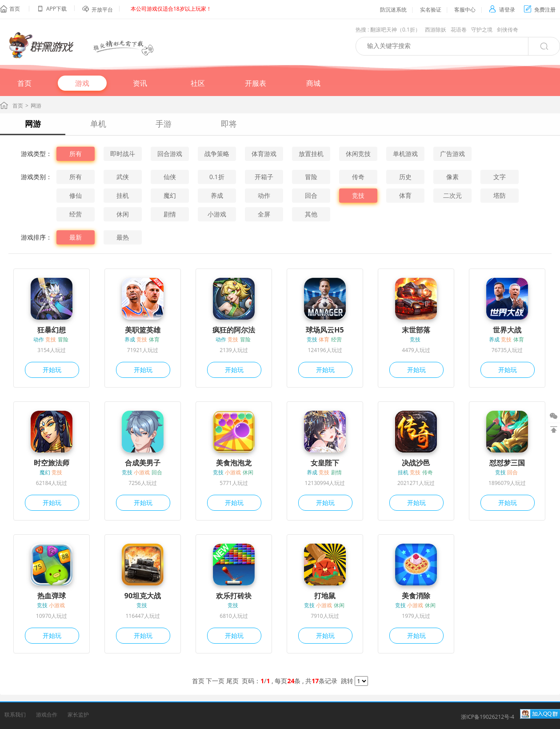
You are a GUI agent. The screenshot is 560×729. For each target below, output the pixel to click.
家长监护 (78, 715)
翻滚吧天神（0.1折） (395, 30)
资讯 (140, 83)
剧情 (170, 214)
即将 (229, 124)
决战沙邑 (416, 463)
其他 (311, 214)
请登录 (502, 10)
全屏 (264, 214)
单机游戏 (405, 154)
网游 (33, 124)
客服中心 (465, 10)
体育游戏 (264, 154)
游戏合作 (47, 715)
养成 (217, 195)
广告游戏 (452, 154)
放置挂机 (311, 154)
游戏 (82, 83)
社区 (198, 83)
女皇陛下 (325, 463)
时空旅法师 (52, 463)
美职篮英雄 (143, 330)
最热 (123, 237)
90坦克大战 (143, 596)
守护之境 (482, 30)
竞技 (358, 195)
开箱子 (264, 177)
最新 (76, 237)
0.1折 (217, 177)
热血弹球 (52, 596)
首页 (15, 9)
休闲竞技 (358, 154)
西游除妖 (436, 30)
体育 (405, 195)
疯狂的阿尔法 (234, 330)
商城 (313, 83)
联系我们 (15, 715)
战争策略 (217, 154)
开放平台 (102, 10)
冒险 (311, 177)
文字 (500, 177)
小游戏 (217, 214)
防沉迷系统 (393, 10)
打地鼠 (325, 596)
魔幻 (170, 195)
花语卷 (459, 30)
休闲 (123, 214)
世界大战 (507, 330)
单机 (98, 124)
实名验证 (431, 10)
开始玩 (52, 370)
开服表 (256, 83)
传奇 (358, 177)
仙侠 (170, 177)
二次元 (452, 195)
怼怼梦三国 (507, 463)
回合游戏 (170, 154)
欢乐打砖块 (234, 596)
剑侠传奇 (508, 30)
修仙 (76, 195)
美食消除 (416, 596)
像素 (452, 177)
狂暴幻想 (52, 330)
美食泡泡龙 (234, 463)
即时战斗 (123, 154)
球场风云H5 (325, 330)
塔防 (500, 195)
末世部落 (416, 330)
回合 (311, 195)
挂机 (123, 195)
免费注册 (540, 10)
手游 (164, 124)
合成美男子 (143, 463)
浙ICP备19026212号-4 (488, 717)
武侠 (123, 177)
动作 (264, 195)
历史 (405, 177)
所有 (76, 154)
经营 (76, 214)
